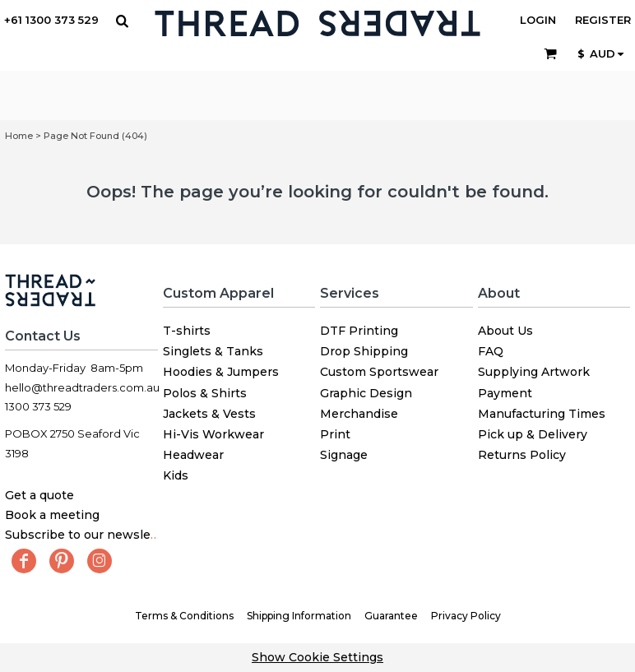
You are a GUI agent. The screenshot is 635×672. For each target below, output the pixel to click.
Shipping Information (299, 616)
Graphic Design (366, 393)
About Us (505, 331)
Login (538, 20)
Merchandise (359, 414)
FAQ (491, 351)
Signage (344, 455)
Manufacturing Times (542, 414)
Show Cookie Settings (317, 657)
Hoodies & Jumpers (221, 372)
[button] (122, 21)
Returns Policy (522, 455)
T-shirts (187, 331)
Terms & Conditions (184, 616)
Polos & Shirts (205, 393)
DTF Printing (359, 331)
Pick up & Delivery (533, 434)
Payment (505, 393)
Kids (176, 475)
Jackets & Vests (209, 414)
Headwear (193, 455)
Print (335, 434)
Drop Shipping (364, 351)
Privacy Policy (466, 616)
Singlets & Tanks (213, 351)
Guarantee (391, 616)
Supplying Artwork (534, 372)
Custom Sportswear (379, 372)
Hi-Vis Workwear (213, 434)
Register (603, 20)
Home (19, 136)
